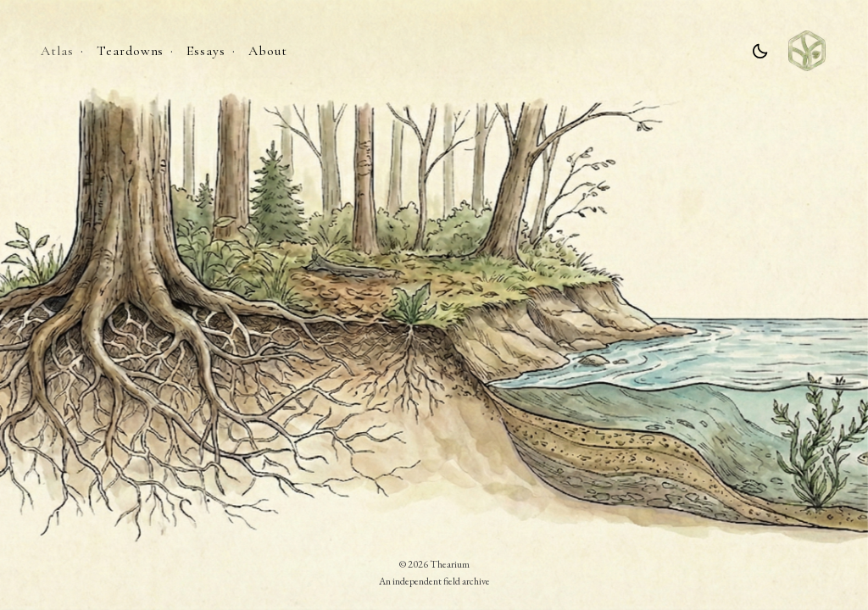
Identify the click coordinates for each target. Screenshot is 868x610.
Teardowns (131, 51)
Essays (206, 51)
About (268, 51)
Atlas (57, 51)
